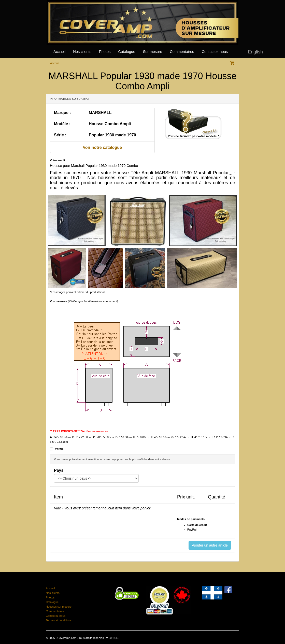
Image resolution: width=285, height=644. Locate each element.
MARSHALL (100, 113)
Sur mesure (152, 52)
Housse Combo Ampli (110, 124)
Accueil (59, 52)
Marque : (62, 113)
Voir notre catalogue (102, 147)
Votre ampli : (58, 160)
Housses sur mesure (59, 607)
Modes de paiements (191, 519)
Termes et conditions (59, 620)
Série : (60, 135)
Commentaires (182, 52)
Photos (105, 52)
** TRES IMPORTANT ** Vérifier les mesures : (80, 431)
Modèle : (62, 124)
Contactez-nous (215, 52)
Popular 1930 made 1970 (112, 135)
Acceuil (55, 63)
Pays (59, 470)
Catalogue (127, 52)
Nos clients (82, 52)
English (255, 52)
